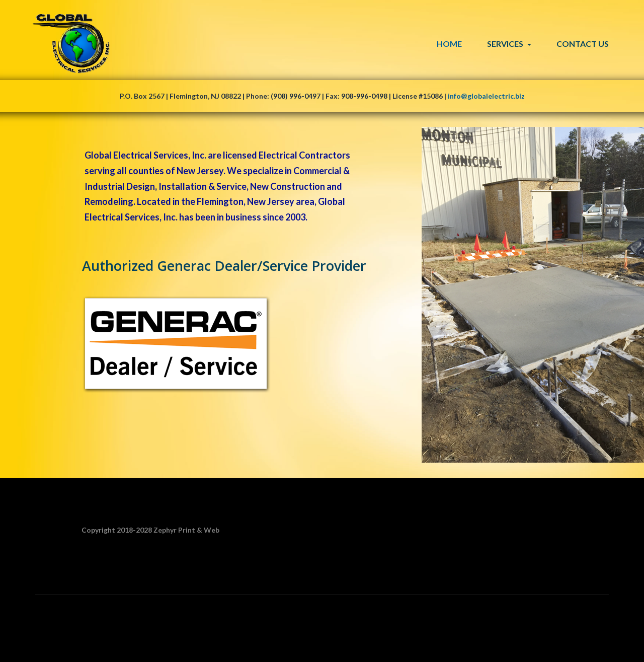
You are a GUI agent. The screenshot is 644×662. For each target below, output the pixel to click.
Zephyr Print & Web (186, 530)
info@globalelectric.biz (486, 96)
